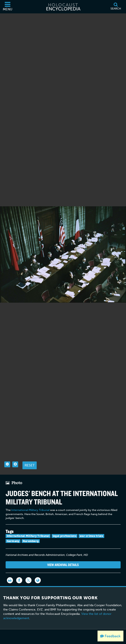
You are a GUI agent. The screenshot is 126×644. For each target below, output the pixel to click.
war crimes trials (91, 528)
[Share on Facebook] (19, 572)
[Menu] (8, 7)
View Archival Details (63, 557)
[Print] (10, 572)
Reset (30, 457)
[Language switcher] (38, 572)
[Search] (116, 7)
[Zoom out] (7, 456)
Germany (13, 533)
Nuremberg (31, 533)
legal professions (65, 528)
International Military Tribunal (30, 502)
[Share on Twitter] (28, 572)
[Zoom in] (15, 456)
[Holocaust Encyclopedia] (63, 7)
